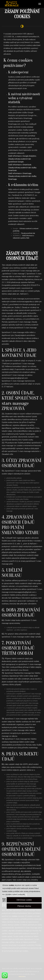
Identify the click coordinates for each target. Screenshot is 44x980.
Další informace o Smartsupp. (20, 173)
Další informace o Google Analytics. (22, 156)
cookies (11, 885)
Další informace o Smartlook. (20, 165)
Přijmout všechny (24, 906)
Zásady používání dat (28, 233)
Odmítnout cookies (24, 900)
